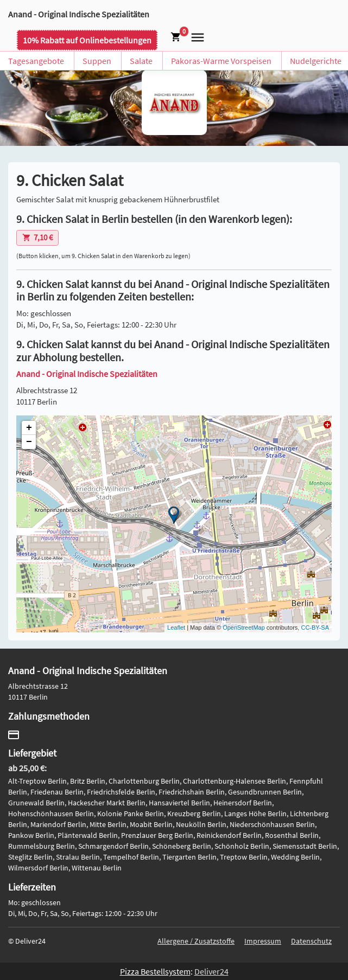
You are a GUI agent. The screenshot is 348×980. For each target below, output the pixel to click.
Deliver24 (211, 971)
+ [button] (29, 428)
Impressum (263, 941)
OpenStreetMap (244, 627)
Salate (141, 61)
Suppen (97, 61)
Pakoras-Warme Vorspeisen (221, 61)
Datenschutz (311, 941)
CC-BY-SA (315, 627)
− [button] (29, 442)
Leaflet (176, 627)
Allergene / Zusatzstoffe (196, 941)
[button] (195, 36)
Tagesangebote (36, 61)
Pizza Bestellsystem (155, 971)
